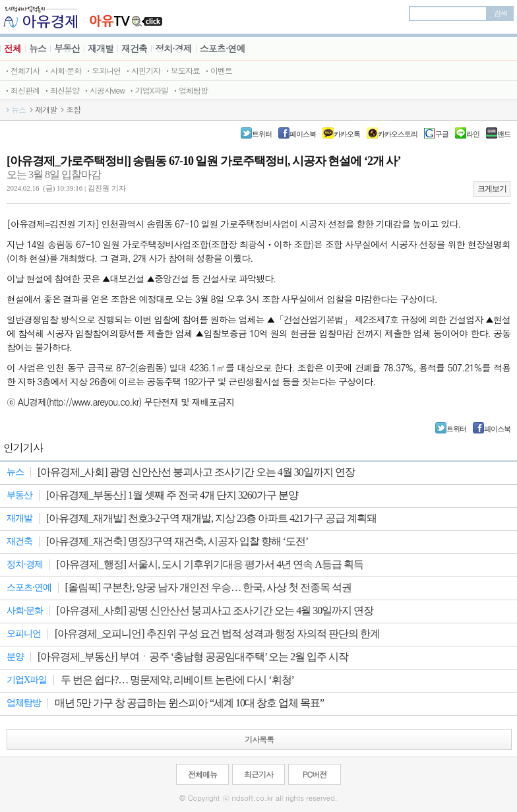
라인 (473, 134)
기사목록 (259, 739)
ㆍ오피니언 (103, 70)
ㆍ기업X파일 (148, 90)
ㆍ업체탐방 (190, 90)
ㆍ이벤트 (218, 70)
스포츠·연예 (223, 48)
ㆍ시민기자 (142, 70)
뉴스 (38, 48)
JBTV (126, 17)
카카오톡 (347, 134)
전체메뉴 (202, 774)
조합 (73, 109)
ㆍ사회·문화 (62, 70)
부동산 (67, 48)
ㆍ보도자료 (182, 70)
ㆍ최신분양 (61, 90)
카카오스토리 (398, 134)
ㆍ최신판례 (21, 90)
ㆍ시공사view (104, 90)
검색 (501, 13)
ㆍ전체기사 (21, 70)
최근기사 (258, 774)
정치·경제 (173, 48)
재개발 (101, 48)
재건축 (134, 48)
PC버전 (315, 774)
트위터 (262, 134)
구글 (442, 134)
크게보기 (492, 189)
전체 (13, 48)
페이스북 (303, 134)
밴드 (504, 134)
